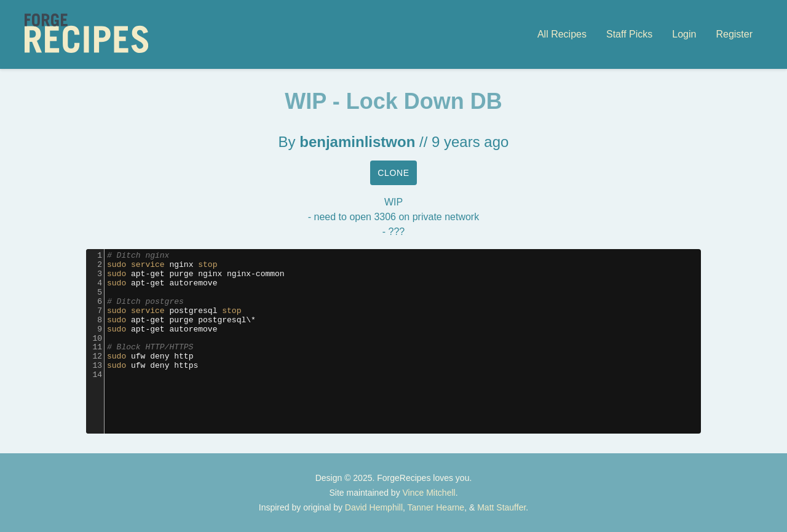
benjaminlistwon (357, 142)
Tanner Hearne (436, 507)
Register (734, 34)
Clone (393, 173)
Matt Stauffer (501, 507)
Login (684, 34)
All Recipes (562, 34)
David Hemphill (374, 507)
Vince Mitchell (429, 493)
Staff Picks (629, 34)
